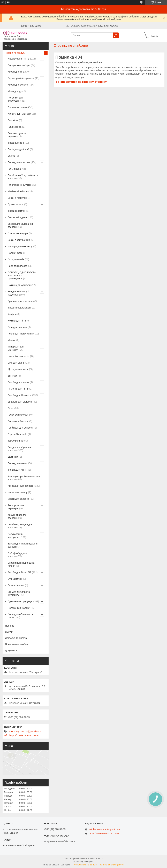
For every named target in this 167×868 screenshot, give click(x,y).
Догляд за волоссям (19, 162)
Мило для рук (15, 91)
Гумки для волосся (18, 415)
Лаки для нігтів (16, 259)
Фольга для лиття (17, 470)
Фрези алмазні (16, 143)
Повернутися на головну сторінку (82, 82)
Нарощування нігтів (18, 59)
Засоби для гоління (18, 382)
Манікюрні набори (18, 191)
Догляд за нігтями (18, 463)
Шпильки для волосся (20, 402)
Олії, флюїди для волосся (17, 555)
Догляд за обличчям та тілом (20, 616)
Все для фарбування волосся (19, 449)
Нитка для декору (17, 492)
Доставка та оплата (16, 638)
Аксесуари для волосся (21, 486)
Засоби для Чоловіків (20, 395)
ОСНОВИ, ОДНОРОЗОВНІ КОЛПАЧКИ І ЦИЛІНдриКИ (22, 275)
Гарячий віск (14, 127)
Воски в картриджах (19, 240)
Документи (11, 650)
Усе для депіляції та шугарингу (19, 593)
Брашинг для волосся (20, 301)
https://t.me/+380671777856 (24, 735)
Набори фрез (15, 253)
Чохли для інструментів (21, 334)
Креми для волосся (18, 85)
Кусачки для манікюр (19, 114)
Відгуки (9, 632)
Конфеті (12, 314)
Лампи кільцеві (16, 585)
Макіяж (12, 340)
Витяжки (12, 376)
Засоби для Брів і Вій (19, 572)
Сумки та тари (16, 204)
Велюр (11, 156)
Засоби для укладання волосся (20, 225)
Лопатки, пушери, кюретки (17, 135)
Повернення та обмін (17, 644)
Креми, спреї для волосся (17, 516)
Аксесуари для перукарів (16, 507)
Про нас (10, 626)
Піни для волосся (17, 327)
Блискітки (13, 120)
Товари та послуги (15, 53)
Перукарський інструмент (15, 536)
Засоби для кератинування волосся (23, 545)
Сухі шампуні (15, 579)
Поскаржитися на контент (85, 865)
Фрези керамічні (17, 211)
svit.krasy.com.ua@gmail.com (25, 732)
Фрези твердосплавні (19, 308)
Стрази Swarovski (17, 434)
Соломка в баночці (18, 421)
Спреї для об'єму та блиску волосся (23, 177)
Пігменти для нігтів (18, 389)
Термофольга (15, 441)
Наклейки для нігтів (18, 356)
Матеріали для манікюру (16, 348)
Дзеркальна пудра (18, 233)
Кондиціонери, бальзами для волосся (24, 478)
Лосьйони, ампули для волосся (20, 526)
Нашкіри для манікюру (20, 246)
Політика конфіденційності (111, 865)
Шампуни (13, 457)
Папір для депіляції (18, 149)
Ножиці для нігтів (17, 321)
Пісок (11, 408)
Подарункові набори (19, 65)
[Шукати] (116, 35)
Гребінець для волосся (20, 428)
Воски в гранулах (17, 198)
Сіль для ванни (16, 363)
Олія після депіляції (19, 107)
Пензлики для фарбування (15, 99)
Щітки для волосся (18, 369)
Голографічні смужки (19, 185)
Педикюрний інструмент (21, 78)
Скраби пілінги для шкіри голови (21, 564)
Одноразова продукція (20, 601)
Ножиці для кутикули (19, 285)
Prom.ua (99, 859)
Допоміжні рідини (17, 217)
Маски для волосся (18, 499)
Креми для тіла (16, 72)
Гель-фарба (14, 169)
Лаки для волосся (17, 266)
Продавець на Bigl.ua (83, 862)
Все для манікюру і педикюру (18, 293)
